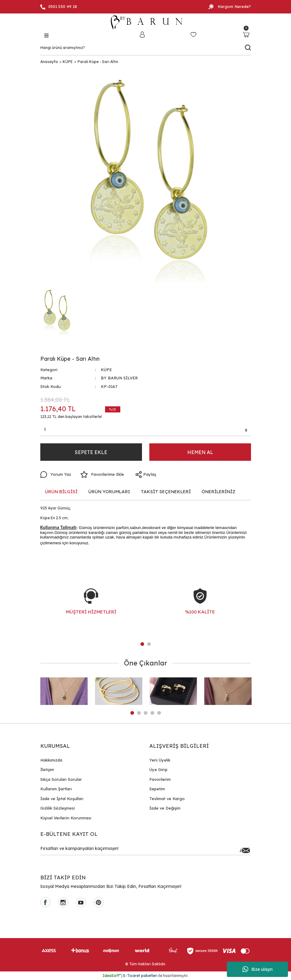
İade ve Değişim (165, 808)
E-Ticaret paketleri (140, 976)
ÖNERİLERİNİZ (218, 492)
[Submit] (245, 850)
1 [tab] (142, 644)
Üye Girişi (158, 769)
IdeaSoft (112, 976)
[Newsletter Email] (146, 850)
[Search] (146, 48)
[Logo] (146, 22)
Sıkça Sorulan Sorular (61, 779)
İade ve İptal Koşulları (62, 799)
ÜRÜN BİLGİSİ (61, 492)
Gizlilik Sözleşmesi (58, 808)
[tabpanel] (91, 608)
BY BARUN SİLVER (119, 378)
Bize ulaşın (258, 969)
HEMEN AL (200, 452)
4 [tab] (152, 713)
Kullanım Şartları (56, 789)
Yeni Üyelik (160, 760)
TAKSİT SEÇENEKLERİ (166, 492)
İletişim (47, 769)
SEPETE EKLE (91, 452)
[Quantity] (146, 430)
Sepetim (157, 789)
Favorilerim (160, 779)
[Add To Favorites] (102, 475)
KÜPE (106, 370)
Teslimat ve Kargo (167, 799)
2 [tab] (149, 644)
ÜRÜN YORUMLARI (109, 492)
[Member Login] (142, 34)
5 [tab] (159, 713)
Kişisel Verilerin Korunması (66, 818)
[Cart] (246, 34)
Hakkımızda (51, 760)
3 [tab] (146, 713)
